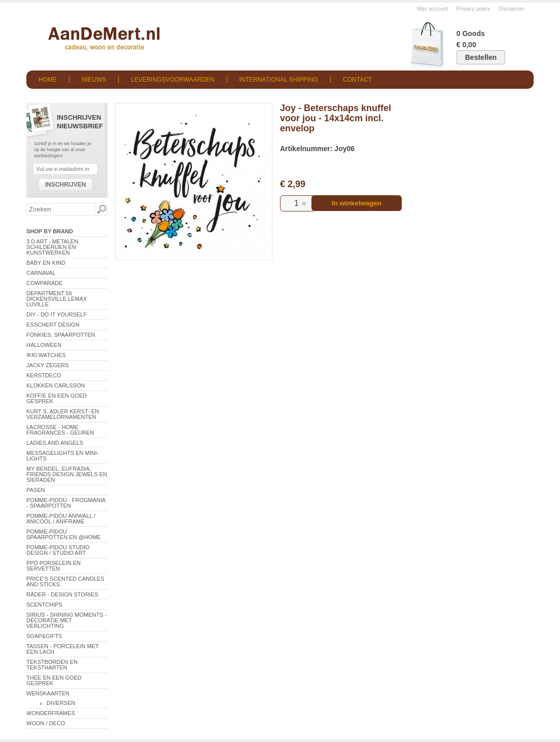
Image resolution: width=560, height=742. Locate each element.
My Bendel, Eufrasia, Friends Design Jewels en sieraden (67, 474)
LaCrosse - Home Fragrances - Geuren (60, 430)
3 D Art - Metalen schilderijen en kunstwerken (52, 247)
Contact (357, 80)
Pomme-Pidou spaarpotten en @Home (64, 534)
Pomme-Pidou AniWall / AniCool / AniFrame (61, 519)
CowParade (44, 283)
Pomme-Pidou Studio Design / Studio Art (58, 550)
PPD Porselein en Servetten (54, 566)
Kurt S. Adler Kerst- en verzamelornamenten (63, 414)
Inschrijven (66, 185)
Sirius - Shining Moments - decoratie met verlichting (66, 620)
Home (48, 80)
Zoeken (101, 209)
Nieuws (94, 80)
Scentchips (44, 605)
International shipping (279, 80)
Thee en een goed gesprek (54, 680)
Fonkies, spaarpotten (61, 335)
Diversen (61, 703)
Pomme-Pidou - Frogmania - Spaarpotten (66, 503)
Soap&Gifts (44, 636)
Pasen (36, 490)
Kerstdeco (44, 375)
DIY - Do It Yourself (57, 314)
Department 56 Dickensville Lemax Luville (57, 299)
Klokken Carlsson (56, 385)
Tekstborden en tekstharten (52, 665)
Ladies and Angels (55, 443)
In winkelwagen (357, 203)
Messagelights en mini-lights (62, 456)
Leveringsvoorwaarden (173, 80)
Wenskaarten (48, 693)
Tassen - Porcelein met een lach (63, 649)
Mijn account (433, 9)
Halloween (44, 345)
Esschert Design (53, 325)
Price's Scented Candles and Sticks (65, 581)
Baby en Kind (46, 263)
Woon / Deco (46, 723)
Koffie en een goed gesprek (57, 398)
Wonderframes (51, 713)
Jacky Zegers (48, 365)
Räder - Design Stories (62, 594)
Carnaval (41, 273)
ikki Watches (46, 355)
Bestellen (481, 57)
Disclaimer (512, 9)
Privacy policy (474, 9)
